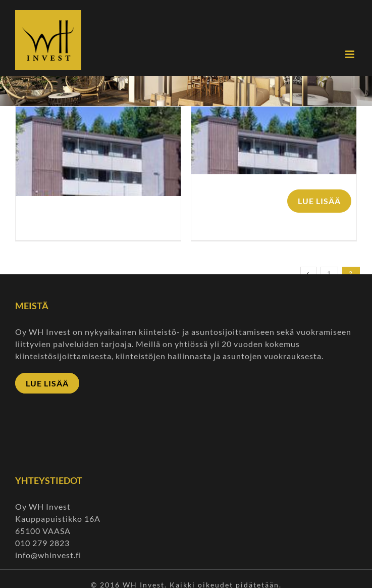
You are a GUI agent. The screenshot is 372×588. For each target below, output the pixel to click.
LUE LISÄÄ (319, 201)
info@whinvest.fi (49, 555)
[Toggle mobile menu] (351, 54)
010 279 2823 (42, 543)
